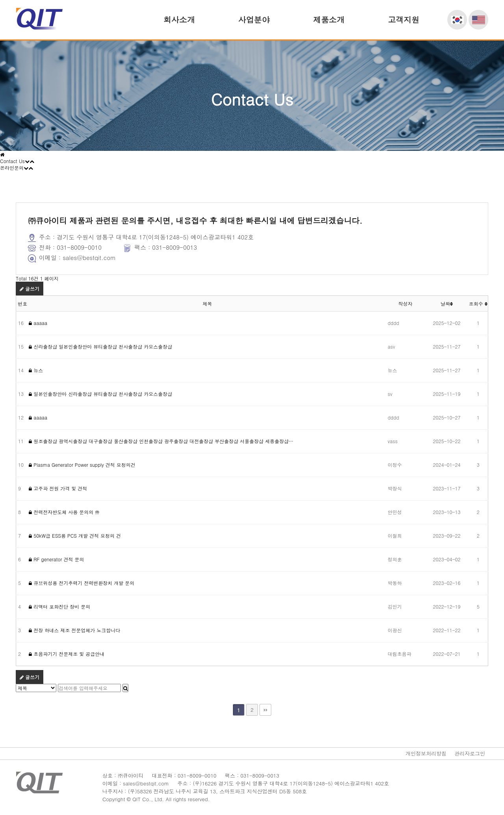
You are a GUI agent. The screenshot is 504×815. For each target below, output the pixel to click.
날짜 (447, 304)
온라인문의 (17, 168)
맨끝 (265, 710)
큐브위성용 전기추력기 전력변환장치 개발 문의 (82, 583)
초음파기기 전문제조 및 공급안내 (67, 654)
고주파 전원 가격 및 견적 (58, 488)
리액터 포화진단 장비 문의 (59, 606)
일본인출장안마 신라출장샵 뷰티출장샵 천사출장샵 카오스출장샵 (100, 394)
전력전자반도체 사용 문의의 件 (64, 512)
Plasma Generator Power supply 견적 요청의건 (82, 465)
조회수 (478, 304)
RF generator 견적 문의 (56, 559)
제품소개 (329, 19)
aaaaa (38, 323)
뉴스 (36, 370)
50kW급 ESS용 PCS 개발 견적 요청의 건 (75, 536)
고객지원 (404, 19)
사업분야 (254, 19)
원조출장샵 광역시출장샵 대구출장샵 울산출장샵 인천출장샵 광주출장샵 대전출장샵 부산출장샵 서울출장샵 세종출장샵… (161, 441)
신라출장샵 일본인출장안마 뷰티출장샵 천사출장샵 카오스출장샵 (100, 346)
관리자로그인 (470, 753)
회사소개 (179, 19)
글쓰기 (30, 289)
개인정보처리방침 (426, 753)
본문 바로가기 (0, 0)
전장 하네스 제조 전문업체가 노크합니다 (74, 630)
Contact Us (17, 161)
